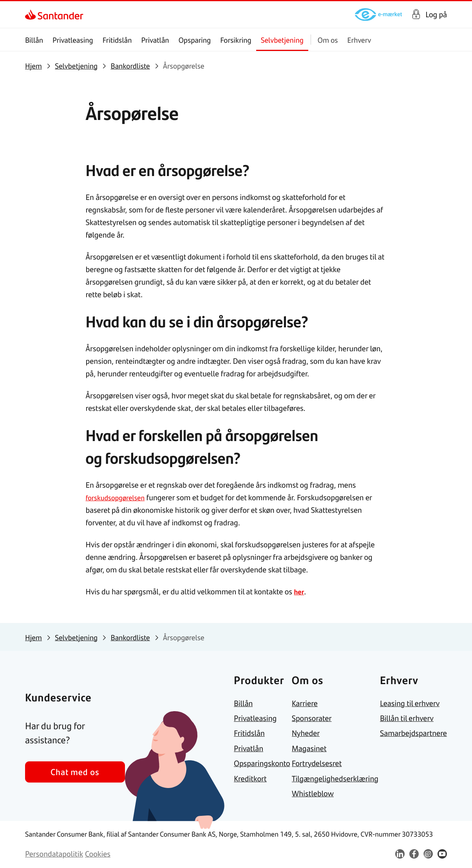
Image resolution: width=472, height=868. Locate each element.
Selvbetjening (282, 40)
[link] (32, 15)
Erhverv (359, 40)
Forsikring (236, 40)
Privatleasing (73, 40)
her (299, 591)
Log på (436, 15)
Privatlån (155, 40)
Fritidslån (117, 40)
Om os (328, 40)
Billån (34, 40)
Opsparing (195, 40)
